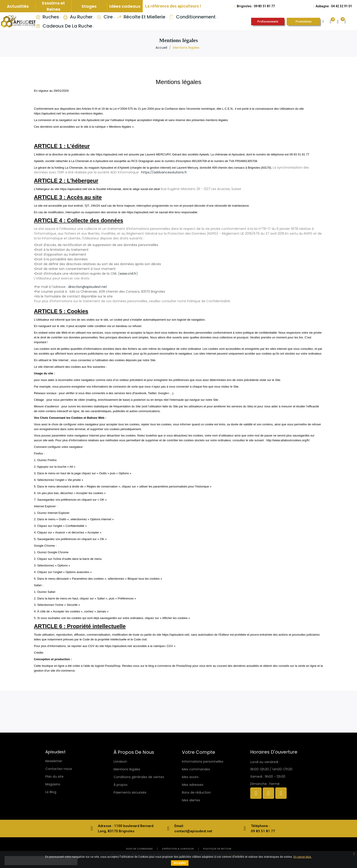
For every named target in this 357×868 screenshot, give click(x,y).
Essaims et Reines (54, 6)
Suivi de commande (139, 849)
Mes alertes (191, 800)
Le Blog (51, 792)
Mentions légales (127, 769)
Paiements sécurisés (130, 792)
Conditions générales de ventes (139, 777)
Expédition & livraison (178, 849)
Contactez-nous (59, 769)
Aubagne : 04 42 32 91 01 (334, 6)
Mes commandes (196, 769)
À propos (121, 785)
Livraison (120, 761)
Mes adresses (193, 785)
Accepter (180, 863)
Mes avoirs (190, 777)
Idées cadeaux (125, 6)
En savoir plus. (303, 857)
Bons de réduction (196, 792)
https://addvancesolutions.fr (164, 172)
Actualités (18, 6)
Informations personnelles (203, 761)
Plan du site (54, 777)
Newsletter (54, 761)
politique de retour (217, 849)
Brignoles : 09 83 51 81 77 (256, 6)
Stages (89, 6)
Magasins (53, 784)
